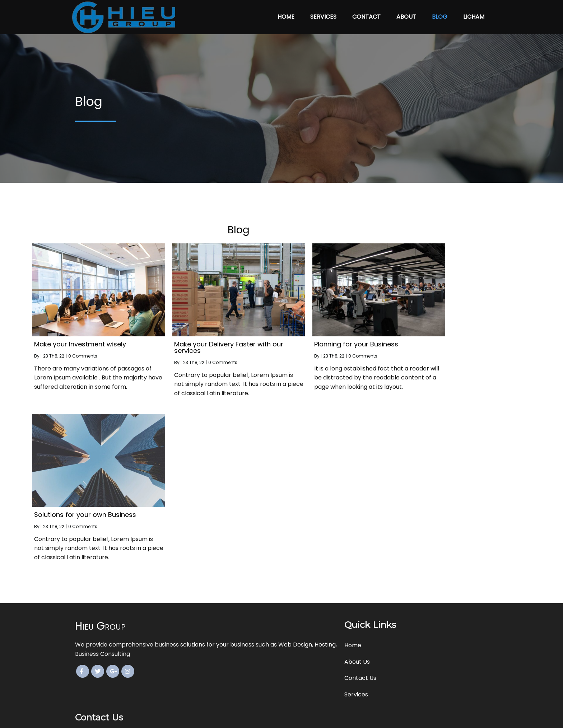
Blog (440, 14)
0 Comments (125, 349)
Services (323, 14)
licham (474, 14)
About (406, 14)
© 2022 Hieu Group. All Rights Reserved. (281, 717)
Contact (366, 14)
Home (286, 14)
